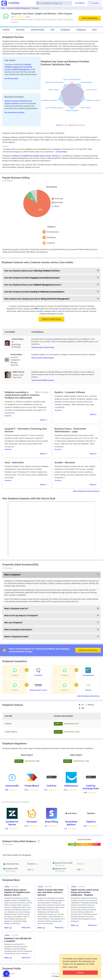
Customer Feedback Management (19, 8)
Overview (6, 30)
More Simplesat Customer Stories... (87, 491)
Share (6, 928)
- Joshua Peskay (61, 152)
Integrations (81, 30)
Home (3, 8)
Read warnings (60, 865)
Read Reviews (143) (81, 761)
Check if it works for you (52, 319)
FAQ (52, 30)
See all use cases (11, 79)
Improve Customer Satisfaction (17, 101)
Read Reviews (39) (71, 724)
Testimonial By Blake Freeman (43, 380)
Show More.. (8, 416)
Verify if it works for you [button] (88, 650)
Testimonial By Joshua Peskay (43, 347)
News (95, 30)
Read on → (44, 420)
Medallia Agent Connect (42, 156)
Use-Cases (20, 30)
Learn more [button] (73, 967)
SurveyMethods (26, 156)
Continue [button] (80, 973)
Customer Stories (38, 30)
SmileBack (15, 156)
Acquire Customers (12, 103)
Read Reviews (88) (32, 761)
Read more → (27, 928)
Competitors (65, 30)
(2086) (28, 17)
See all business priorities (14, 112)
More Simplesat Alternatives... (89, 696)
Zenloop (55, 156)
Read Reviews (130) (72, 732)
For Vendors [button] (94, 3)
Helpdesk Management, (21, 69)
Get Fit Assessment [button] (90, 18)
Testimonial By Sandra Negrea (43, 358)
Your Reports (80, 3)
